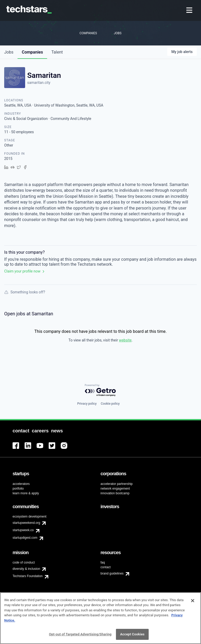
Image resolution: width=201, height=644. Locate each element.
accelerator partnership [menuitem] (117, 484)
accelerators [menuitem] (21, 484)
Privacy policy (87, 404)
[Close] (193, 604)
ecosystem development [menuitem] (29, 517)
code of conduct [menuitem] (24, 562)
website (125, 340)
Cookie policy (110, 404)
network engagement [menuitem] (115, 489)
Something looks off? (25, 292)
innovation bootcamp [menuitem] (115, 493)
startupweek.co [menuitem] (23, 530)
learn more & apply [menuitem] (26, 493)
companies (32, 52)
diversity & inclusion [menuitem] (26, 569)
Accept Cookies (132, 638)
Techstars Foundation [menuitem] (28, 576)
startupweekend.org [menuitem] (26, 523)
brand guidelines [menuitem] (112, 573)
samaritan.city (39, 83)
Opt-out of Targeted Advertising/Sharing (80, 638)
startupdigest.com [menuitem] (25, 538)
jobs (9, 52)
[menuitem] (190, 11)
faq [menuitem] (103, 562)
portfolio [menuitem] (18, 489)
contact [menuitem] (106, 567)
